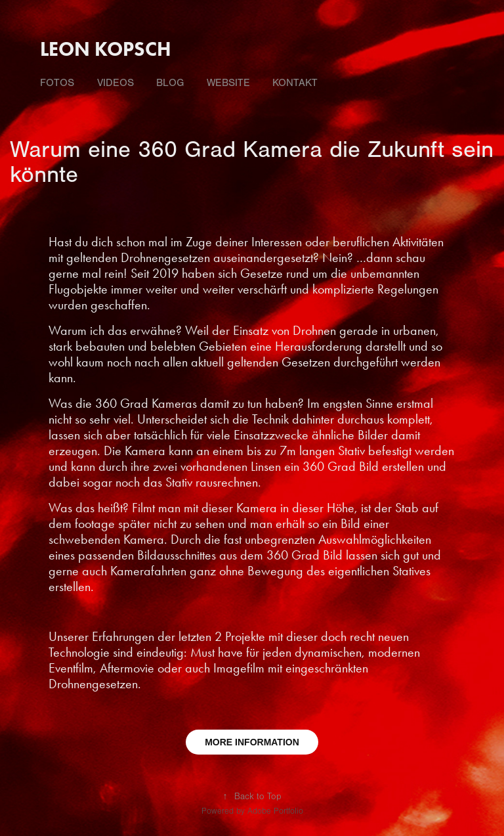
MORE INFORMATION (252, 742)
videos (115, 83)
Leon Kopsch (106, 49)
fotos (57, 83)
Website (228, 83)
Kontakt (295, 83)
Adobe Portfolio (275, 811)
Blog (170, 83)
